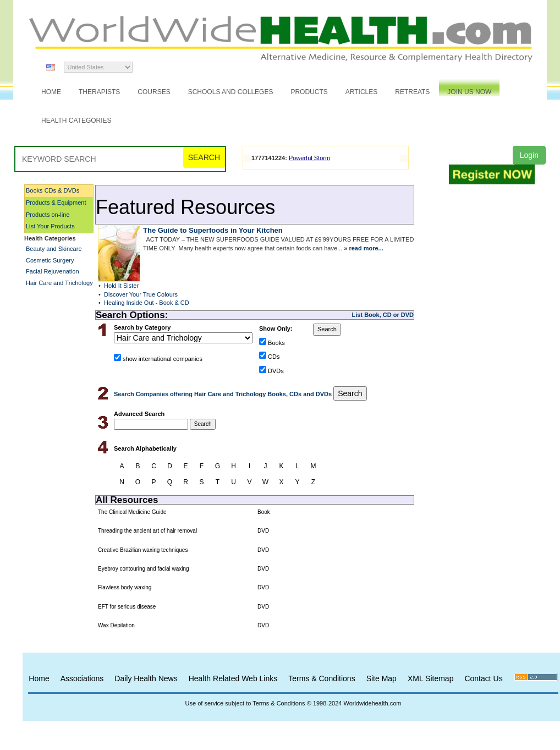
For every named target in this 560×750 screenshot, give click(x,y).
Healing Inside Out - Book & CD (147, 303)
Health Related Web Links (233, 678)
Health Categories (76, 121)
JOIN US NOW (469, 92)
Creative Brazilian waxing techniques (143, 550)
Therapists (99, 92)
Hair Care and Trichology (59, 283)
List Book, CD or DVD (383, 315)
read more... (366, 248)
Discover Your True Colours (141, 294)
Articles (361, 92)
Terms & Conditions (322, 678)
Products (309, 92)
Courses (154, 92)
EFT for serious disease (127, 607)
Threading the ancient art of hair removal (147, 531)
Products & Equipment (56, 202)
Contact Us (483, 678)
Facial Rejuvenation (53, 271)
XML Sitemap (431, 678)
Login (529, 155)
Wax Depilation (116, 625)
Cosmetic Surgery (50, 260)
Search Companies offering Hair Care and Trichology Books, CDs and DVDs (224, 394)
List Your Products (50, 226)
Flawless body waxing (125, 587)
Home (51, 92)
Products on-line (48, 215)
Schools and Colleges (231, 92)
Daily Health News (146, 678)
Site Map (381, 678)
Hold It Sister (121, 286)
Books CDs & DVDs (53, 190)
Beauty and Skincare (54, 249)
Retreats (412, 92)
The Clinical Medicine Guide (132, 512)
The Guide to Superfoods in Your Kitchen (213, 230)
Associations (82, 678)
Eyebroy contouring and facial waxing (144, 569)
